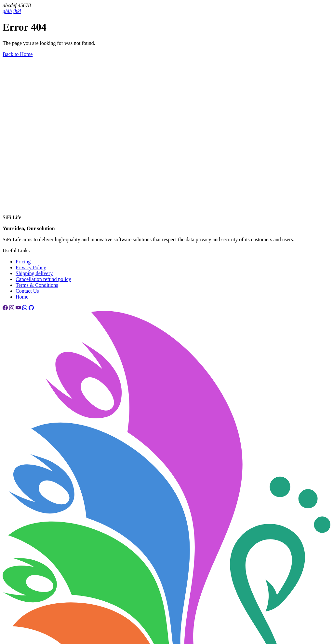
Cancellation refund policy (43, 279)
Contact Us (27, 291)
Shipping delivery (34, 273)
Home (22, 297)
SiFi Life (12, 217)
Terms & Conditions (37, 285)
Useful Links (16, 251)
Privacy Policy (31, 267)
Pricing (23, 262)
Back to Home (18, 54)
